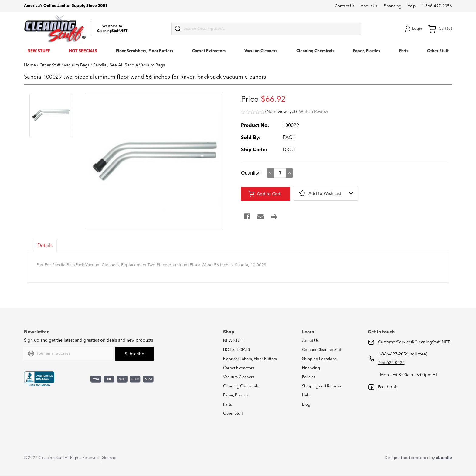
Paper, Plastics (367, 51)
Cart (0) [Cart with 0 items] (440, 29)
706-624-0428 (391, 363)
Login (413, 29)
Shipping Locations (319, 359)
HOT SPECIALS (83, 51)
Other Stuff (438, 51)
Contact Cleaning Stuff (322, 350)
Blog (306, 405)
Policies (309, 377)
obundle (444, 458)
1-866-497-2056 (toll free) (403, 354)
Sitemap (109, 458)
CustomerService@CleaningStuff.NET (414, 342)
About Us (369, 6)
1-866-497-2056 (437, 6)
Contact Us (345, 6)
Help (411, 6)
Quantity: (251, 173)
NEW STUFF (39, 51)
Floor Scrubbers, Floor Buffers (144, 51)
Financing (392, 6)
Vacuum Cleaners (261, 51)
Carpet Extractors (209, 51)
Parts (404, 51)
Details (45, 246)
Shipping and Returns (321, 386)
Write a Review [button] (313, 112)
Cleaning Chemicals (315, 51)
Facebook (388, 387)
